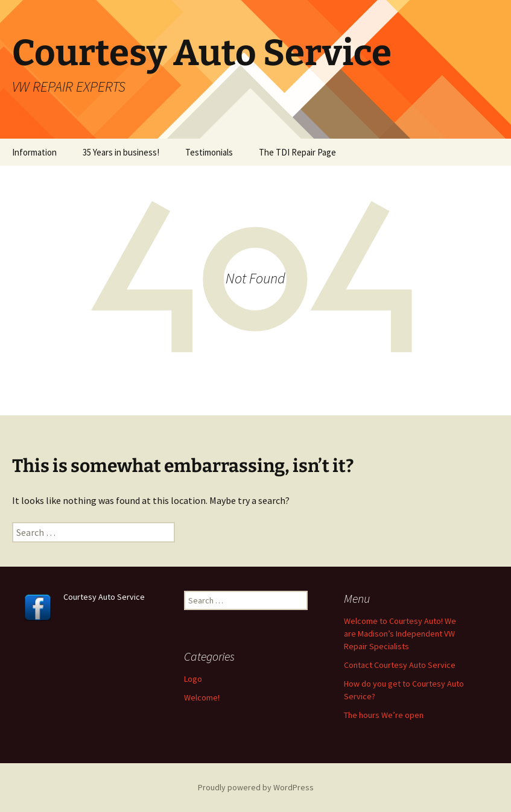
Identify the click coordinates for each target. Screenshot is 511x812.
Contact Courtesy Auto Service (400, 665)
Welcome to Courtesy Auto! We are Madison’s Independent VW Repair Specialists (400, 634)
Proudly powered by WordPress (256, 787)
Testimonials (209, 152)
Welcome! (202, 697)
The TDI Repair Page (297, 152)
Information (34, 152)
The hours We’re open (384, 715)
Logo (193, 679)
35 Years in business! (121, 152)
